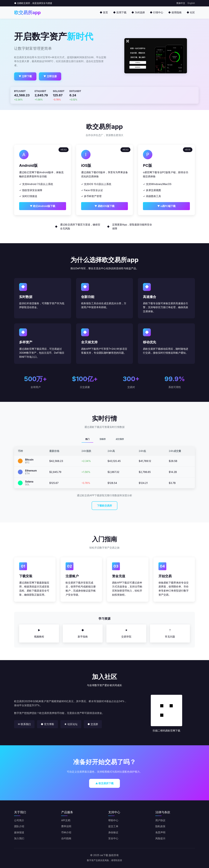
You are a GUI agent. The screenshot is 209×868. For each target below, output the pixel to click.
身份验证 (113, 832)
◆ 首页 (104, 12)
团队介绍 (19, 826)
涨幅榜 (103, 439)
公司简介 (19, 820)
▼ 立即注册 (50, 76)
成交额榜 (120, 439)
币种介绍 (66, 832)
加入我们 (19, 838)
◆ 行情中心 (157, 12)
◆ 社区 (191, 12)
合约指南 (66, 838)
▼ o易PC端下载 (166, 206)
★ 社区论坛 (71, 724)
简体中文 (181, 3)
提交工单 (113, 826)
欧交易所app (27, 12)
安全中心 (113, 838)
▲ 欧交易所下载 (105, 783)
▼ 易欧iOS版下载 (104, 206)
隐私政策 (160, 826)
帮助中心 (113, 820)
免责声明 (160, 832)
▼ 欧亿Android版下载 (43, 206)
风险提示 (160, 838)
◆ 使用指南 (175, 12)
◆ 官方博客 (47, 724)
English (191, 3)
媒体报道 (19, 832)
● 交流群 (93, 724)
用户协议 (160, 820)
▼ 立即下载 (25, 76)
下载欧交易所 (104, 506)
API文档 (66, 820)
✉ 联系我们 (24, 724)
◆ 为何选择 (138, 12)
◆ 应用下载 (120, 12)
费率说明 (66, 826)
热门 (87, 439)
